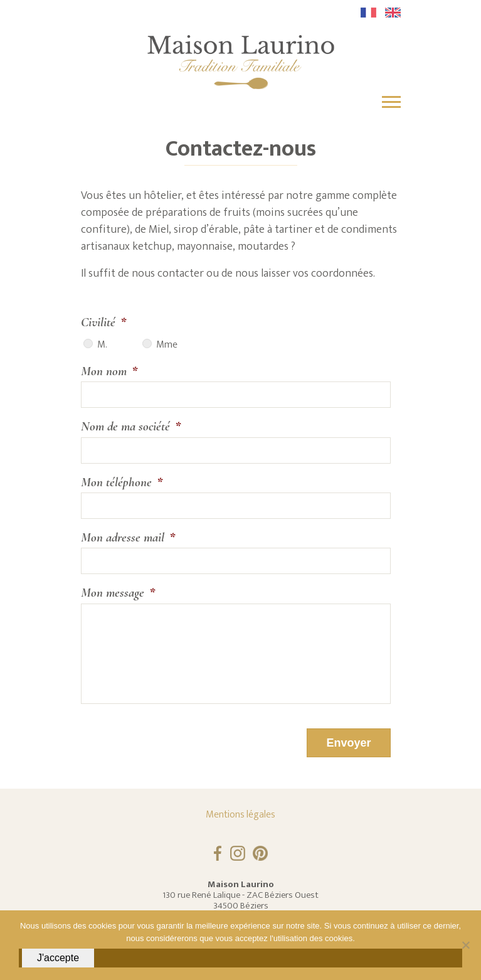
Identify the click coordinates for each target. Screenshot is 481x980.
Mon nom (109, 371)
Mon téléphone (122, 482)
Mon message (118, 593)
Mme (167, 345)
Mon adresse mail (128, 537)
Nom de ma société (131, 426)
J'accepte (58, 958)
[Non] (465, 945)
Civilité (103, 322)
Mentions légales (240, 815)
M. (102, 345)
